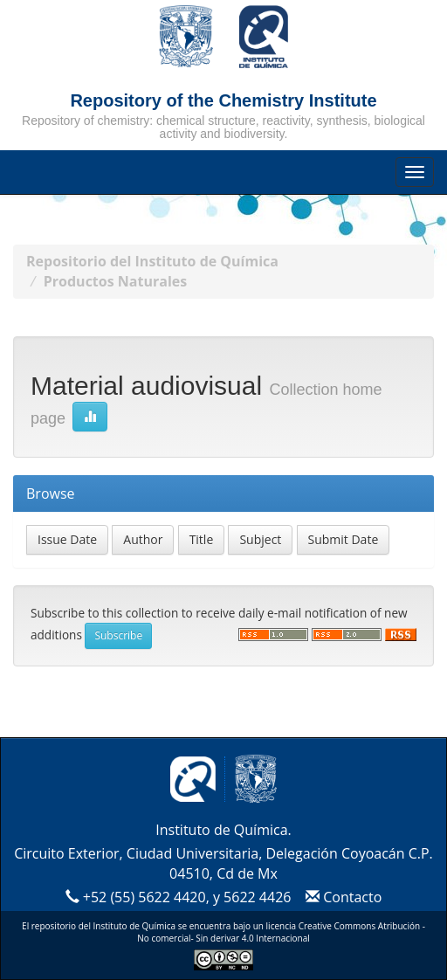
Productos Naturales (115, 281)
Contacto (342, 897)
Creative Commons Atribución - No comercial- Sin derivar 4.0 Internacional (281, 932)
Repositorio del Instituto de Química (152, 261)
